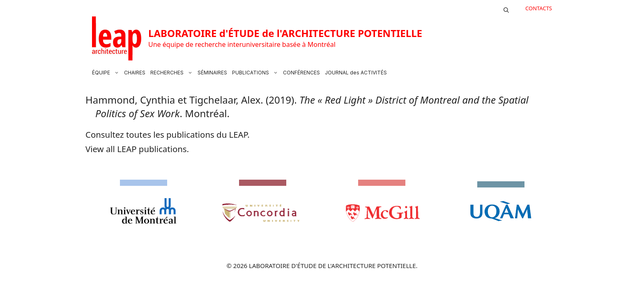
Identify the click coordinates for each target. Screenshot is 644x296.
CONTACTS (539, 8)
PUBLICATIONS (256, 73)
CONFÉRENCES (301, 73)
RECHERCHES (173, 73)
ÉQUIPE (107, 73)
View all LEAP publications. (137, 149)
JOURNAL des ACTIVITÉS (356, 73)
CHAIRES (135, 73)
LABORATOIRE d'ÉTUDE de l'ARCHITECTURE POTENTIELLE (285, 33)
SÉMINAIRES (212, 73)
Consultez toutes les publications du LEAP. (168, 134)
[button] (506, 8)
